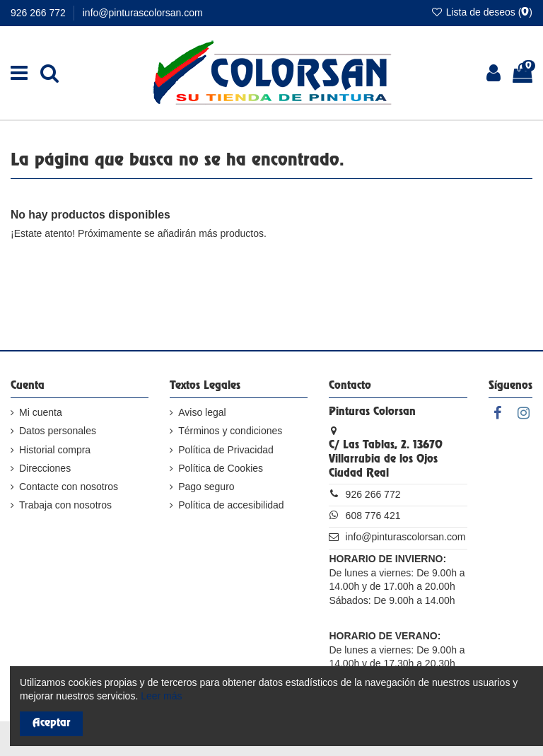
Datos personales (58, 431)
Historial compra (55, 450)
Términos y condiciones (230, 431)
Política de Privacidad (226, 450)
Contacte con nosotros (69, 487)
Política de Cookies (221, 468)
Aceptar (52, 723)
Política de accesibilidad (231, 505)
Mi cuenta (41, 412)
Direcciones (45, 468)
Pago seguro (206, 487)
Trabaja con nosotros (65, 505)
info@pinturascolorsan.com (143, 13)
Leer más (161, 696)
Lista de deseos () (481, 12)
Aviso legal (202, 412)
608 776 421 (373, 516)
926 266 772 (40, 13)
